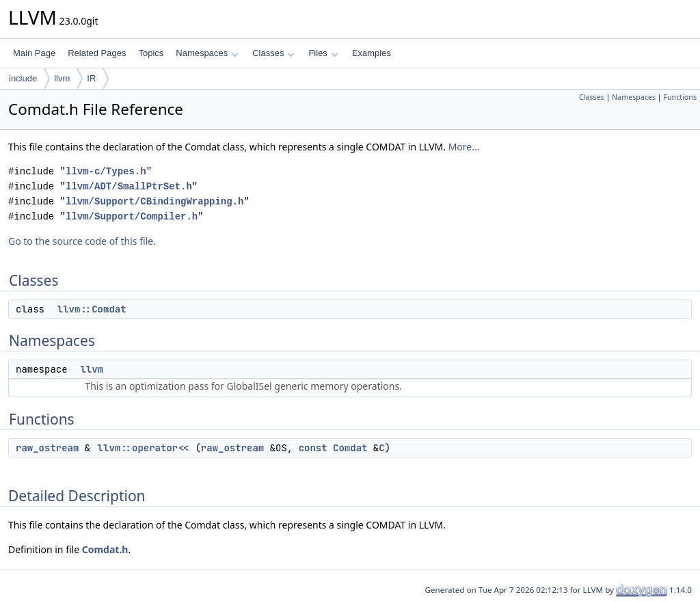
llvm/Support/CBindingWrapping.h (154, 201)
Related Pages (97, 53)
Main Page (34, 53)
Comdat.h (105, 549)
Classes (273, 53)
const (313, 448)
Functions (680, 97)
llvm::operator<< (144, 448)
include (23, 78)
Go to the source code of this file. (82, 241)
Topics (151, 53)
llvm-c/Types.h (106, 171)
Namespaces (207, 53)
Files (323, 53)
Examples (372, 53)
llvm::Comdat (92, 309)
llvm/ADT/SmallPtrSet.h (129, 186)
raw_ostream (47, 448)
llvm (62, 78)
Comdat (350, 448)
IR (91, 78)
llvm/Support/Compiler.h (132, 216)
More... (464, 147)
